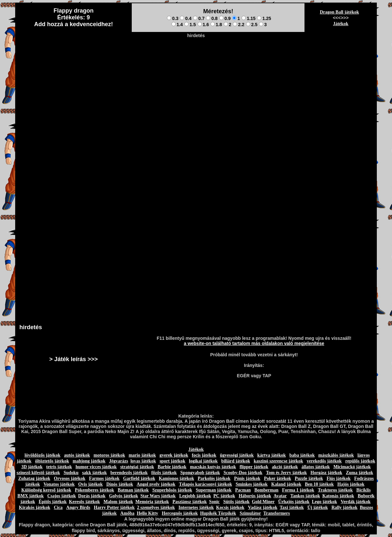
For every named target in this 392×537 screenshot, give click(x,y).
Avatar (280, 496)
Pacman (243, 490)
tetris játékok (59, 467)
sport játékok (172, 461)
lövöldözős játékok (42, 455)
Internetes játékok (196, 507)
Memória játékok (152, 502)
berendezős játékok (129, 473)
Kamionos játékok (176, 478)
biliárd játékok (236, 461)
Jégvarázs (119, 461)
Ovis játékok (90, 484)
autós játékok (77, 455)
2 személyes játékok (156, 507)
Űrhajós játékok (294, 502)
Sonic (215, 502)
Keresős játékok (85, 502)
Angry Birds (78, 507)
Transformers (277, 513)
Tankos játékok (305, 496)
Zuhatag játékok (34, 478)
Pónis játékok (247, 478)
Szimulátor (250, 513)
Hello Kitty (147, 513)
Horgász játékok (326, 473)
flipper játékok (254, 467)
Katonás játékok (338, 496)
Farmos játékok (104, 478)
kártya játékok (272, 455)
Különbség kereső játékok (46, 490)
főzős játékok (164, 473)
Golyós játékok (124, 496)
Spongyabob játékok (200, 473)
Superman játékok (214, 490)
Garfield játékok (139, 478)
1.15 (248, 18)
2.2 (238, 25)
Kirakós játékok (35, 507)
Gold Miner (263, 502)
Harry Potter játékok (114, 507)
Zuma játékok (359, 473)
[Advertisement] (196, 55)
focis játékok (204, 455)
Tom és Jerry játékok (287, 473)
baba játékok (302, 455)
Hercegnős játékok (180, 513)
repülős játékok (360, 461)
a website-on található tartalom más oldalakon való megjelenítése (254, 343)
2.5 (252, 25)
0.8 (212, 18)
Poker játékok (277, 478)
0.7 (199, 18)
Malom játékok (118, 502)
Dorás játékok (92, 496)
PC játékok (224, 496)
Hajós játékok (351, 484)
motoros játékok (109, 455)
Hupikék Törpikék (218, 513)
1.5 (190, 25)
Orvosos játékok (70, 478)
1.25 (264, 18)
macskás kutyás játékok (213, 467)
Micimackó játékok (352, 467)
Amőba (128, 513)
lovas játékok (143, 461)
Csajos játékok (62, 496)
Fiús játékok (338, 478)
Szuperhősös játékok (172, 490)
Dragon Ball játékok (339, 12)
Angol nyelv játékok (156, 484)
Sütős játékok (236, 502)
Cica (58, 507)
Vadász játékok (263, 507)
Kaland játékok (286, 484)
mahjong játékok (89, 461)
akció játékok (285, 467)
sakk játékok (94, 473)
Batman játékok (133, 490)
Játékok (340, 24)
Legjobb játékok (195, 496)
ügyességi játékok (237, 455)
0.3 (173, 18)
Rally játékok (344, 507)
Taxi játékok (292, 507)
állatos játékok (316, 467)
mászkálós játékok (336, 455)
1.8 (216, 25)
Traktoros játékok (335, 490)
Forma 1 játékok (298, 490)
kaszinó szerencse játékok (279, 461)
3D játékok (32, 467)
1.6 (203, 25)
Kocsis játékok (230, 507)
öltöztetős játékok (52, 461)
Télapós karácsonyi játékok (205, 484)
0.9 (225, 18)
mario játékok (142, 455)
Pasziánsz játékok (190, 502)
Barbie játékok (172, 467)
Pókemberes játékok (94, 490)
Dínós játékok (120, 484)
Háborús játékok (255, 496)
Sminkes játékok (252, 484)
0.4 (186, 18)
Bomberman (267, 490)
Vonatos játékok (59, 484)
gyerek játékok (174, 455)
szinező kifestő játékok (38, 473)
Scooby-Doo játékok (243, 473)
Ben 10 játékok (319, 484)
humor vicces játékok (96, 467)
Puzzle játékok (309, 478)
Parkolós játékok (214, 478)
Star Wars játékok (158, 496)
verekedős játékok (324, 461)
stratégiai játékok (137, 467)
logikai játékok (203, 461)
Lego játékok (325, 502)
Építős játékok (53, 502)
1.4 (177, 25)
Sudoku (71, 473)
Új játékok (318, 507)
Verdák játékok (356, 502)
